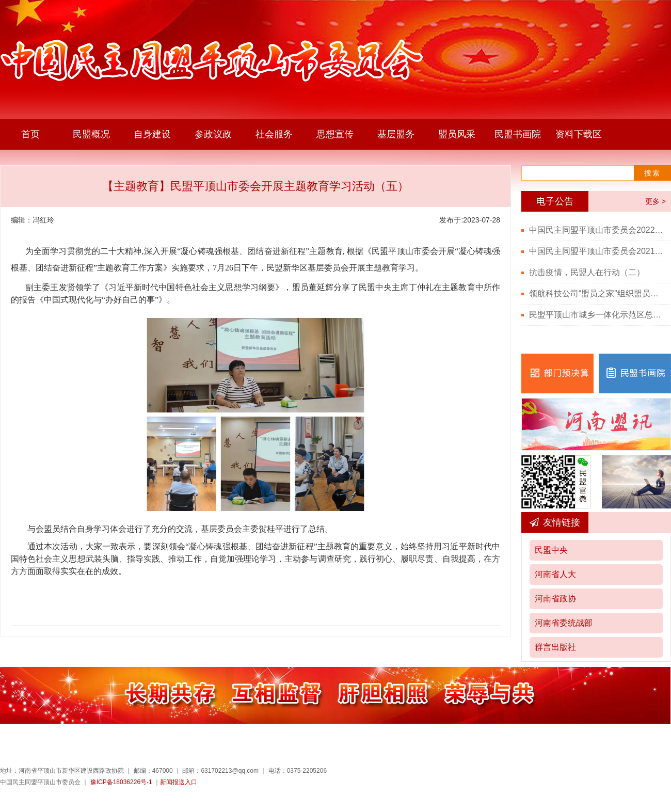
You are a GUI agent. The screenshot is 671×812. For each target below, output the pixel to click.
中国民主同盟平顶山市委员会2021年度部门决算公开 (596, 251)
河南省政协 (555, 599)
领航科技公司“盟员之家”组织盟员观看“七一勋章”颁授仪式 (596, 293)
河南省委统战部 (564, 623)
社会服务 (274, 134)
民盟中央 (551, 550)
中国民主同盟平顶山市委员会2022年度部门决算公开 (596, 230)
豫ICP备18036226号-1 (121, 782)
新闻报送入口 (179, 782)
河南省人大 (555, 574)
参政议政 (213, 134)
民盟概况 (91, 134)
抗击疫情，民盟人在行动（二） (587, 272)
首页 (30, 134)
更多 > (656, 201)
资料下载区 (579, 134)
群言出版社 (555, 647)
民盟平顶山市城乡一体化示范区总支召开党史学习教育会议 (596, 315)
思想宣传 (335, 134)
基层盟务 (396, 134)
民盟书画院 (518, 134)
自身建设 (152, 134)
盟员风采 (457, 134)
